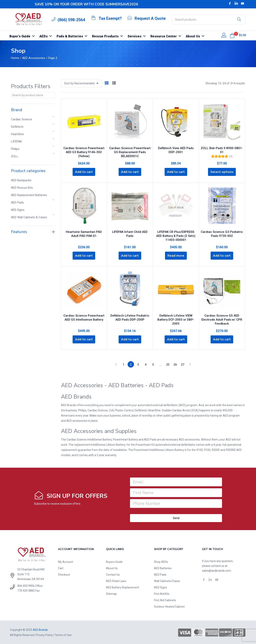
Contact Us (113, 574)
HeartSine (17, 134)
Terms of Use (63, 635)
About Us (112, 568)
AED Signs (18, 210)
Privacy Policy (44, 635)
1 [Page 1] (123, 364)
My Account (65, 561)
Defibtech (17, 127)
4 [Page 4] (146, 364)
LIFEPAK (16, 142)
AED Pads (17, 202)
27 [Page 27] (183, 364)
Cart (61, 568)
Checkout (64, 574)
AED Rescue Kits (22, 188)
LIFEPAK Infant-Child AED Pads (130, 231)
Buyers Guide (114, 561)
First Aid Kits (162, 593)
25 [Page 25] (168, 364)
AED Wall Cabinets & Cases (29, 217)
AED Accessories (34, 58)
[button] (232, 36)
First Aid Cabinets (165, 600)
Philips (15, 149)
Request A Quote (150, 18)
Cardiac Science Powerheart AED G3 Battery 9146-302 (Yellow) (84, 151)
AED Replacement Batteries (29, 195)
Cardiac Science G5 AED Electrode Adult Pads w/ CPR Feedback (222, 318)
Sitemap (111, 593)
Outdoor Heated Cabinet (169, 606)
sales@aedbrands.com (216, 570)
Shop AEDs (161, 561)
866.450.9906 (26, 585)
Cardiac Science (22, 119)
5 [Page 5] (153, 364)
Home (15, 58)
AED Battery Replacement (122, 587)
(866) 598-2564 (71, 20)
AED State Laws (116, 581)
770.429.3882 (26, 590)
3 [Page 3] (138, 364)
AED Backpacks (21, 180)
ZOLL (15, 156)
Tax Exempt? (110, 18)
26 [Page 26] (175, 364)
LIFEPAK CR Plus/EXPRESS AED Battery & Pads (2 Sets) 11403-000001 (176, 235)
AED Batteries (163, 568)
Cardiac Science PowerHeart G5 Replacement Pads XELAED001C (130, 151)
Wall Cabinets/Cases (167, 581)
